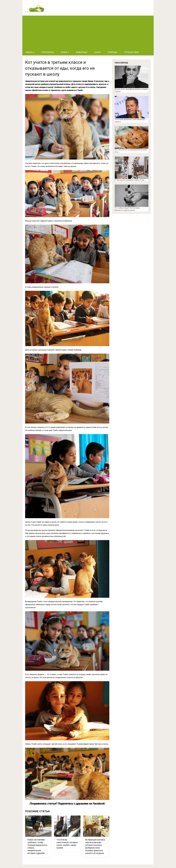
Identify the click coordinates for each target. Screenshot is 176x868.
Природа (112, 52)
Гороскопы (48, 52)
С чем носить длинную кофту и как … (130, 180)
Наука (97, 52)
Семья (64, 52)
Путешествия (131, 52)
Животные (81, 52)
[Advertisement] (88, 32)
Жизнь (29, 52)
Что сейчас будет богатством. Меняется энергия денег (127, 209)
